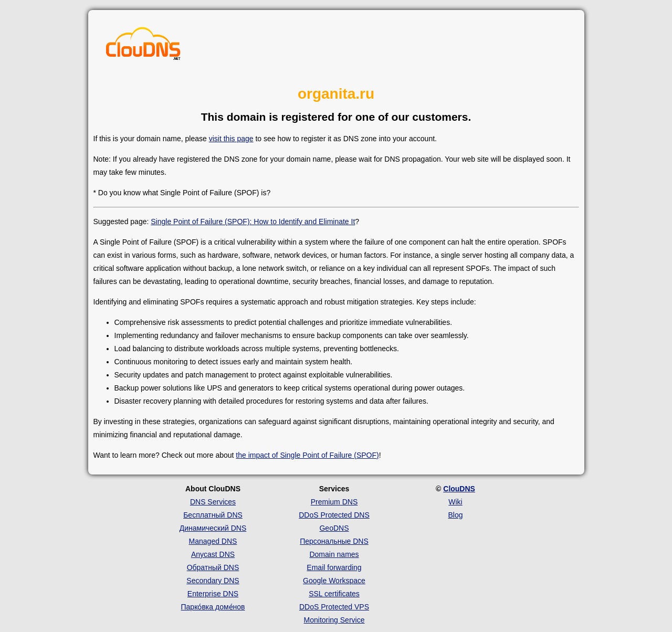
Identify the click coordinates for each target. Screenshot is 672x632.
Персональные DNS (334, 541)
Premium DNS (334, 502)
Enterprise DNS (213, 594)
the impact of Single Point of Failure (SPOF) (307, 455)
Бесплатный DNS (213, 515)
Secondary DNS (213, 581)
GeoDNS (334, 528)
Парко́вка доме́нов (213, 607)
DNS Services (213, 502)
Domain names (334, 554)
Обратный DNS (213, 567)
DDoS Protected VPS (334, 607)
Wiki (455, 502)
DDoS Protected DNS (334, 515)
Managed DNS (213, 541)
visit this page (231, 139)
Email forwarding (334, 567)
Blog (455, 515)
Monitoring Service (334, 620)
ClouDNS (459, 489)
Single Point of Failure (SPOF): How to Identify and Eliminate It (253, 222)
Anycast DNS (213, 554)
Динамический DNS (213, 528)
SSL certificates (334, 594)
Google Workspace (334, 581)
